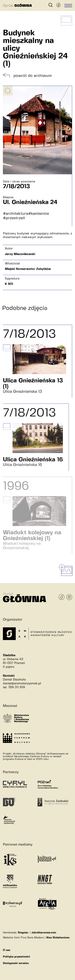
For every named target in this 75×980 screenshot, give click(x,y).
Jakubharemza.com (44, 933)
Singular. (23, 933)
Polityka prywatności (16, 957)
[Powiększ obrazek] (8, 91)
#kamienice (39, 214)
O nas (7, 950)
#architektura (16, 214)
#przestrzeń (14, 218)
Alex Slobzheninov (58, 938)
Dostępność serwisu (16, 963)
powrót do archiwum (33, 76)
